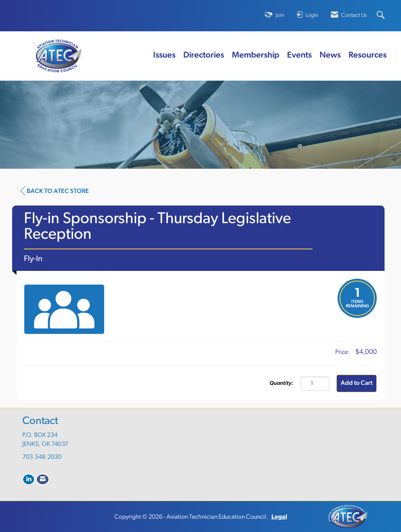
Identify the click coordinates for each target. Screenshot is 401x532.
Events (299, 55)
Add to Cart (357, 383)
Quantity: (281, 383)
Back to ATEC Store (55, 191)
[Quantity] (315, 384)
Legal (279, 517)
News (330, 55)
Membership (256, 55)
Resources (368, 55)
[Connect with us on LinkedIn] (29, 479)
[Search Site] (382, 16)
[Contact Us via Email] (43, 479)
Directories (204, 55)
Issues (164, 55)
